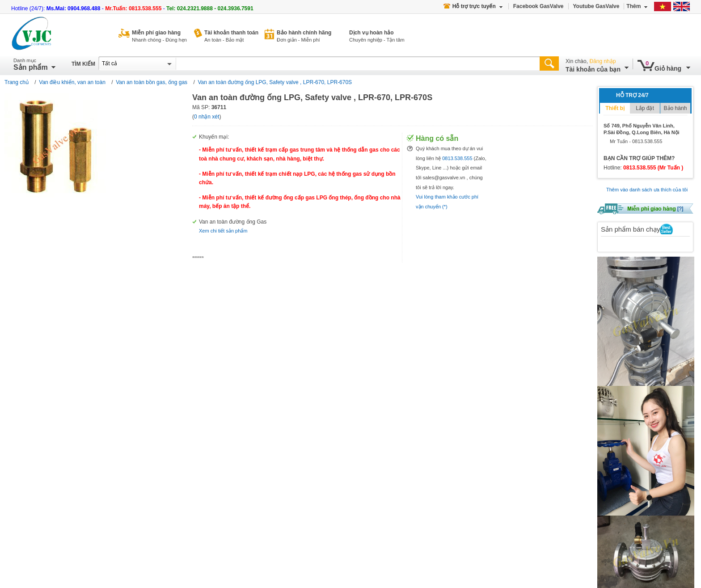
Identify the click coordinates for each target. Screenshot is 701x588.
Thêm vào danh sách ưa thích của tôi (647, 190)
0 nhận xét (207, 117)
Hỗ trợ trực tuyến (473, 6)
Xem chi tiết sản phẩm (223, 231)
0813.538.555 (457, 158)
